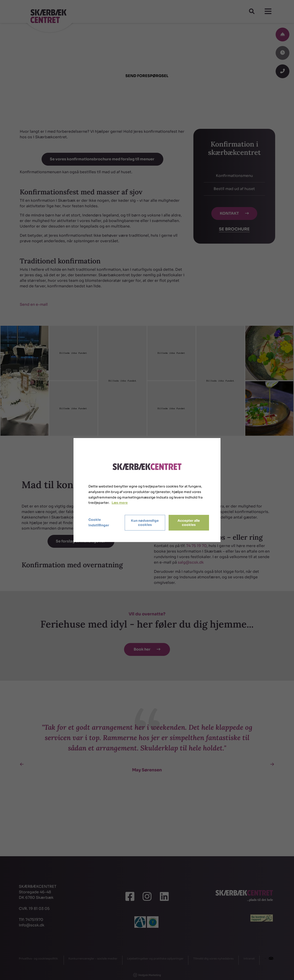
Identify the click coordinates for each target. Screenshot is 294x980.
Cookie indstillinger (99, 522)
